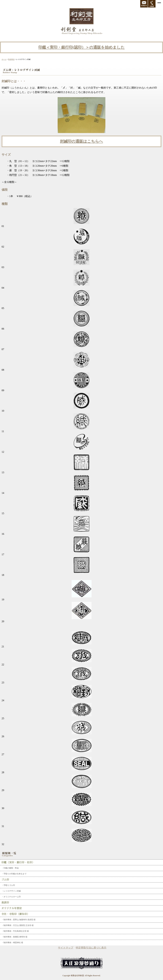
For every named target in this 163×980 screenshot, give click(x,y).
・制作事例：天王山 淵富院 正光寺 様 (18, 925)
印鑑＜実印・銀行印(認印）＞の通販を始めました (81, 47)
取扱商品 (11, 59)
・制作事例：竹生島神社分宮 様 (15, 931)
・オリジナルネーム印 (11, 897)
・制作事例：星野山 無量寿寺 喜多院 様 (19, 920)
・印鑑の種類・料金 (10, 868)
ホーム (4, 59)
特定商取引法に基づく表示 (91, 948)
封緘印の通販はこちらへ (81, 141)
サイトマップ (66, 948)
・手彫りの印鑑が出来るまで (14, 874)
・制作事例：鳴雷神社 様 (12, 943)
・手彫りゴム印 (8, 885)
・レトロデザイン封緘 (11, 891)
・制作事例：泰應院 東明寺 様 (14, 937)
